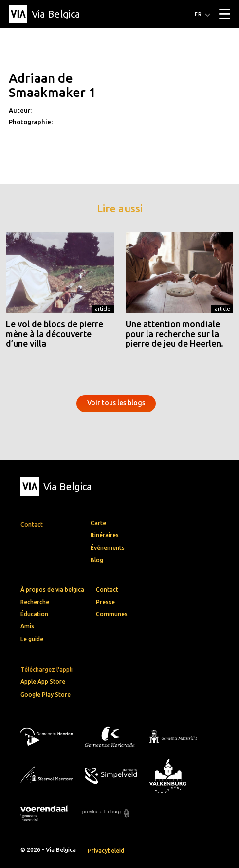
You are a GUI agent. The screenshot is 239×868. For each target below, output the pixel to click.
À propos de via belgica (52, 590)
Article (103, 309)
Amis (27, 626)
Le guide (32, 639)
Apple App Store (43, 682)
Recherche (35, 602)
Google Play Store (46, 694)
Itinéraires (105, 535)
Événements (108, 548)
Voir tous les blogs (116, 403)
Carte (98, 523)
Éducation (34, 614)
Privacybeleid (106, 851)
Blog (97, 560)
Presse (105, 602)
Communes (112, 614)
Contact (107, 590)
